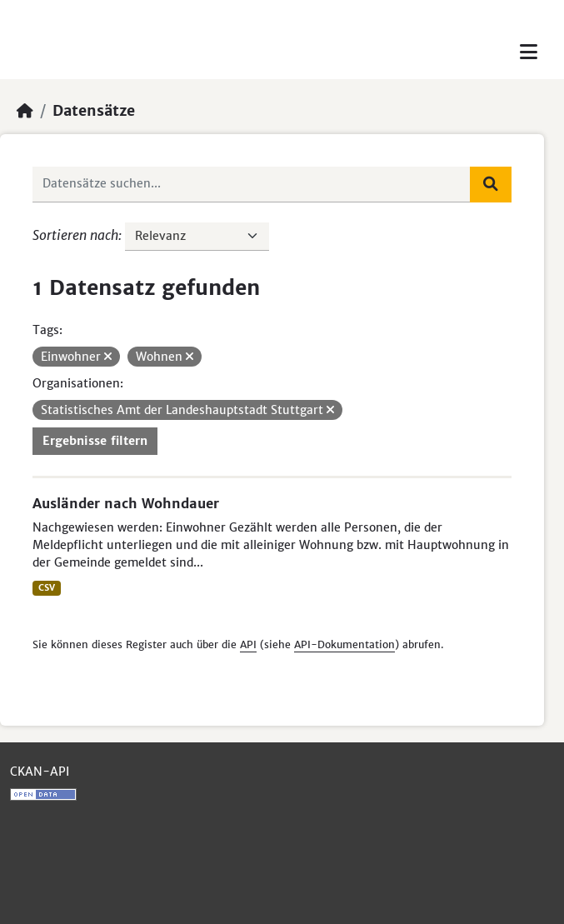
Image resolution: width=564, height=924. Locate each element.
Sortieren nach (75, 235)
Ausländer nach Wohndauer (126, 503)
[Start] (25, 111)
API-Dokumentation (344, 644)
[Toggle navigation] (529, 52)
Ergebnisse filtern (95, 441)
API (248, 644)
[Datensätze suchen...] (252, 184)
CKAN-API (40, 772)
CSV (47, 588)
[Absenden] (491, 184)
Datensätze (94, 111)
